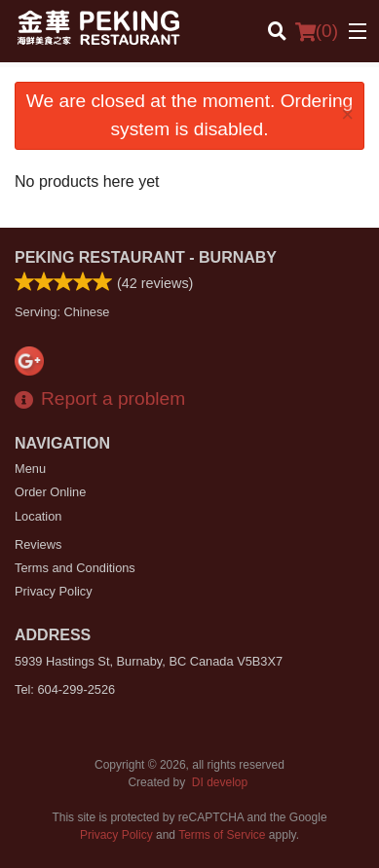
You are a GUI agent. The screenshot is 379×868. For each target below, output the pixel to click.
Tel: (65, 689)
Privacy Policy (54, 591)
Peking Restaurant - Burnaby (146, 257)
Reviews (38, 544)
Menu (30, 469)
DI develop (220, 782)
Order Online (50, 492)
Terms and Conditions (75, 568)
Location (38, 516)
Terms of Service (222, 835)
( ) (317, 31)
